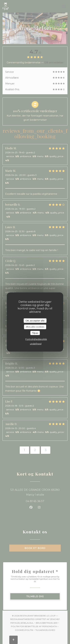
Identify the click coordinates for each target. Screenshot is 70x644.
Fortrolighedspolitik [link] (36, 339)
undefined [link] (36, 344)
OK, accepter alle (35, 320)
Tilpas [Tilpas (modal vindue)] (35, 333)
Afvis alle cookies (35, 327)
